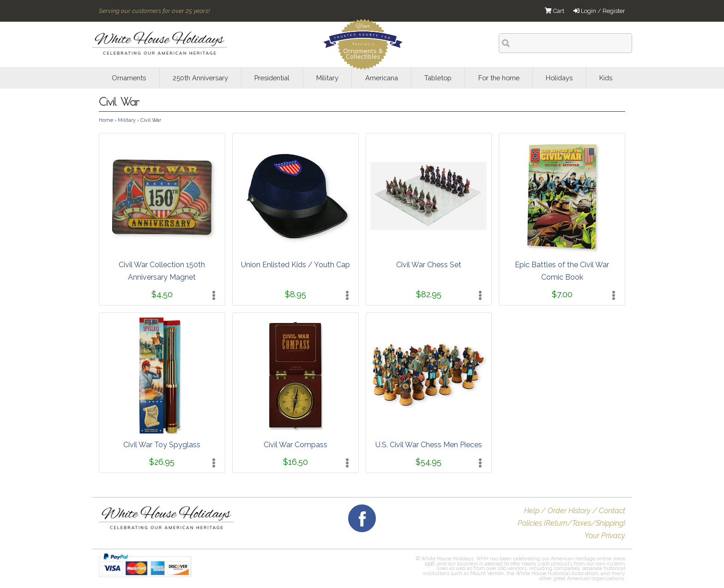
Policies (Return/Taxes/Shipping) (571, 523)
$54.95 (428, 462)
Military (127, 120)
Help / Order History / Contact (575, 511)
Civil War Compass (296, 445)
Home (106, 120)
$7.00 (562, 294)
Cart (555, 11)
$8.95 (296, 294)
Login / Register (599, 11)
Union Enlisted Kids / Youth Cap (296, 265)
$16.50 (296, 462)
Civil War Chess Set (429, 265)
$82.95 (429, 294)
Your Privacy (605, 536)
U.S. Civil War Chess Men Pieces (429, 445)
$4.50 (162, 294)
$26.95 (162, 462)
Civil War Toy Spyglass (162, 445)
